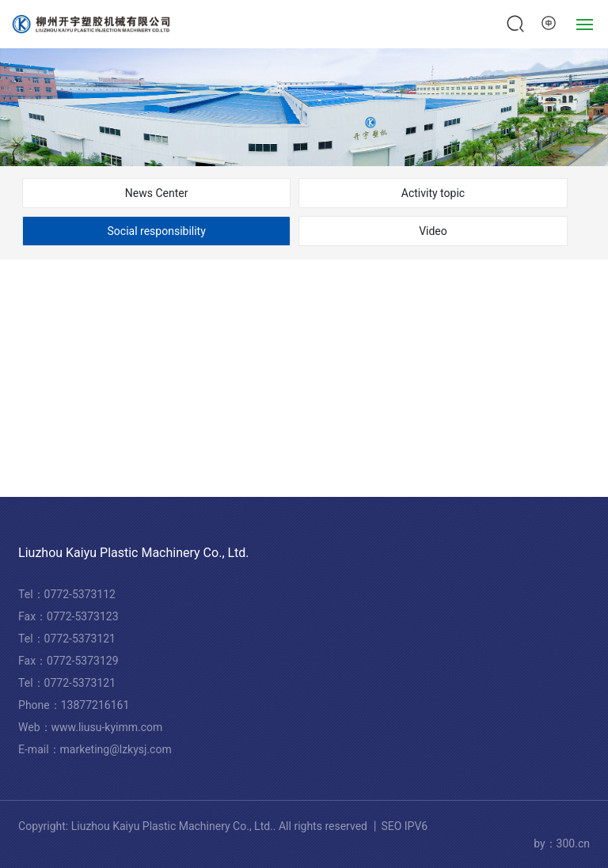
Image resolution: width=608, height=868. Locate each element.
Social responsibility (157, 231)
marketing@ (90, 749)
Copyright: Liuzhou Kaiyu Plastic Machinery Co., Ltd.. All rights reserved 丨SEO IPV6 (223, 826)
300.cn (573, 843)
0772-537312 (77, 683)
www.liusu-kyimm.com (107, 727)
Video (433, 231)
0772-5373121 (80, 639)
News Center (157, 193)
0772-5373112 (80, 594)
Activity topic (433, 193)
